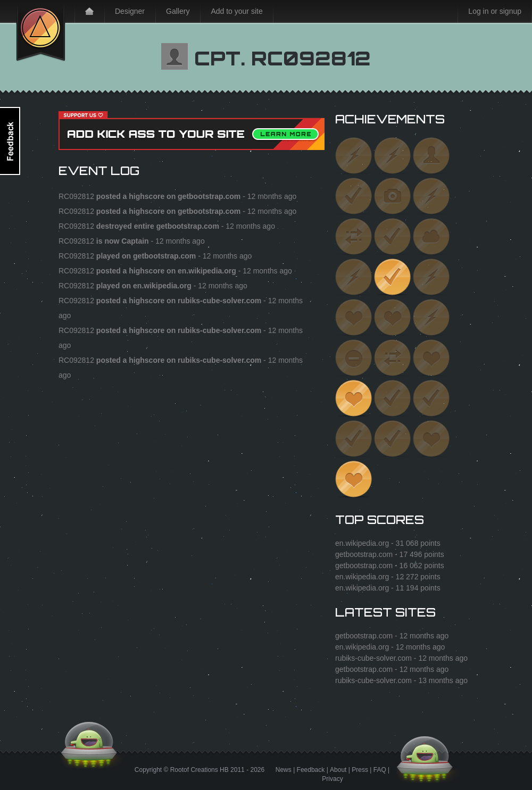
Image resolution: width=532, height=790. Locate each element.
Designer (130, 11)
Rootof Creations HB (199, 770)
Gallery (178, 11)
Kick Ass (41, 31)
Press (360, 770)
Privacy (332, 779)
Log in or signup (495, 11)
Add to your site (236, 11)
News (284, 770)
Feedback (311, 770)
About (338, 770)
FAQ (380, 770)
